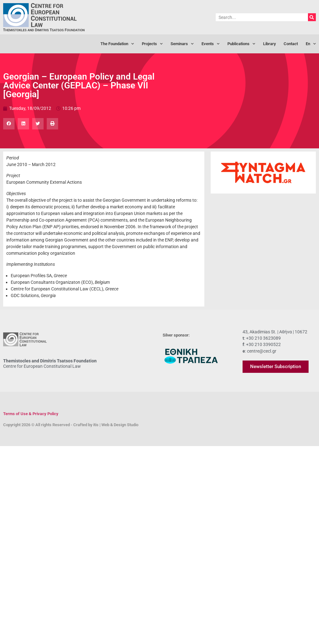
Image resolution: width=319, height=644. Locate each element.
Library (269, 44)
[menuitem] (311, 44)
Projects (152, 44)
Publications (241, 44)
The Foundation (117, 44)
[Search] (312, 17)
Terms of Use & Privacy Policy (31, 414)
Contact (291, 44)
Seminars (182, 44)
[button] (9, 124)
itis (96, 425)
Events (211, 44)
